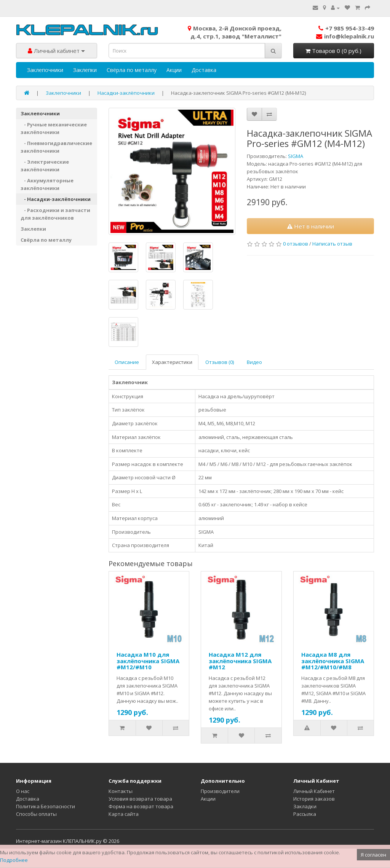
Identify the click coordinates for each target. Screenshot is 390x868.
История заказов (314, 799)
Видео (254, 362)
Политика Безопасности (46, 806)
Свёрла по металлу (132, 70)
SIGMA (296, 156)
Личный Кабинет (314, 791)
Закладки (305, 806)
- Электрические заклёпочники (45, 166)
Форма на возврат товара (141, 806)
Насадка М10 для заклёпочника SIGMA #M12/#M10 (148, 661)
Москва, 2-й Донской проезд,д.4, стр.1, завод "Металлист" (235, 32)
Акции (174, 70)
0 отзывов (296, 244)
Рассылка (305, 814)
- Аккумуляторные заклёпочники (47, 184)
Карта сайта (124, 814)
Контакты (121, 791)
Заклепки (85, 70)
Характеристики (172, 362)
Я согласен (373, 855)
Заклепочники (45, 70)
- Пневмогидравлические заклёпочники (56, 147)
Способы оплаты (36, 814)
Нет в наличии (311, 226)
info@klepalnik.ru (345, 36)
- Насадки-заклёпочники (56, 199)
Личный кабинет (56, 51)
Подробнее (14, 860)
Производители (220, 791)
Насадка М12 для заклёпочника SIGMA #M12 (240, 661)
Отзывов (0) (220, 362)
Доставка (204, 70)
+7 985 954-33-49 (346, 28)
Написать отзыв (332, 244)
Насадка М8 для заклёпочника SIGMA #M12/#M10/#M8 (333, 661)
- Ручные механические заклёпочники (54, 128)
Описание (127, 362)
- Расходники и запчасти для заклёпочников (55, 214)
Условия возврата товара (140, 799)
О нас (23, 791)
